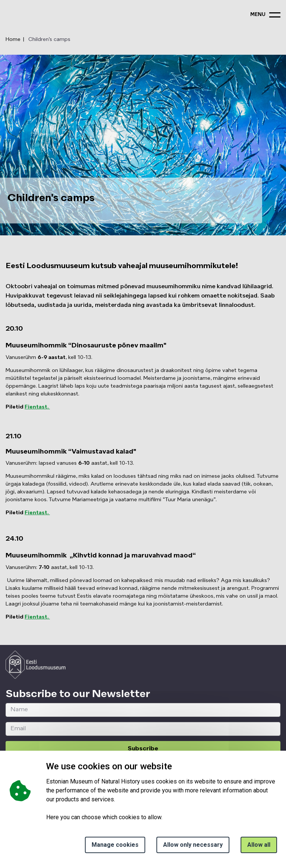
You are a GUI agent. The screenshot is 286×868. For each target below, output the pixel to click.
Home (13, 39)
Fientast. (37, 407)
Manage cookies (115, 845)
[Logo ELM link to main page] (36, 665)
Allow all (259, 845)
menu (258, 15)
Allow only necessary (193, 845)
